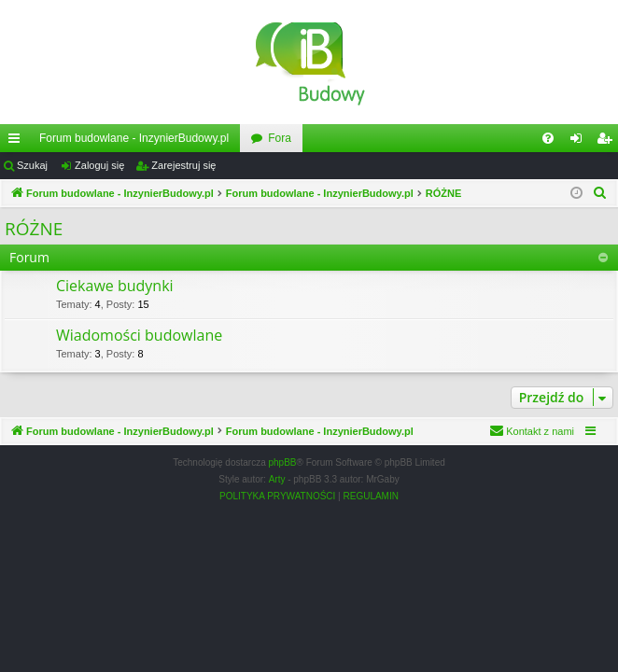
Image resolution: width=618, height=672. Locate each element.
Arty (277, 479)
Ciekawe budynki (115, 286)
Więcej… (18, 142)
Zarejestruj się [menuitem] (608, 142)
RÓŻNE (34, 229)
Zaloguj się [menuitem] (580, 142)
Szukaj (32, 165)
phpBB (283, 462)
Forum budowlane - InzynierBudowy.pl (134, 138)
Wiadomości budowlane (139, 335)
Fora (280, 138)
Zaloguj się (99, 165)
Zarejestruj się (183, 165)
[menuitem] (548, 138)
